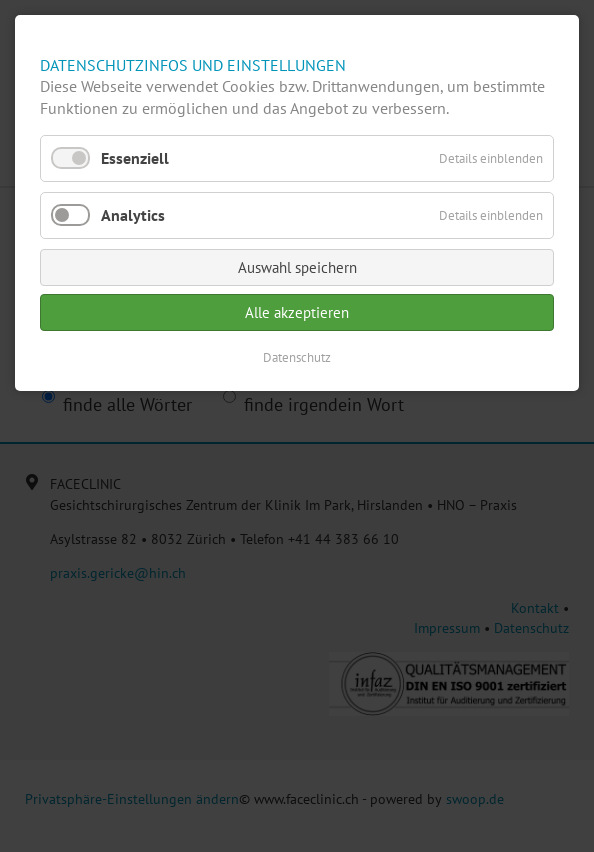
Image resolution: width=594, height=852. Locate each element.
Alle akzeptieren (297, 312)
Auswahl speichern (297, 267)
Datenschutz (297, 357)
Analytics (133, 215)
